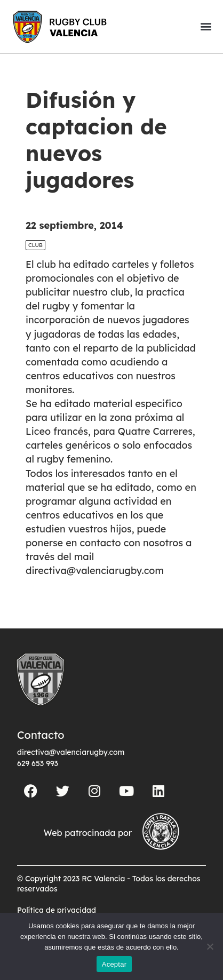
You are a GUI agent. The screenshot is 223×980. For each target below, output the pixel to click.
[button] (206, 26)
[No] (210, 946)
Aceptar (114, 964)
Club (35, 263)
